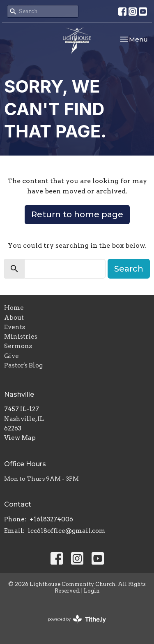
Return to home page (77, 214)
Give (11, 356)
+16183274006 (51, 519)
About (14, 318)
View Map (20, 438)
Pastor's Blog (23, 365)
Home (14, 308)
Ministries (21, 337)
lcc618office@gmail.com (67, 531)
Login (92, 591)
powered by (77, 619)
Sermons (18, 346)
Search (129, 269)
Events (15, 327)
